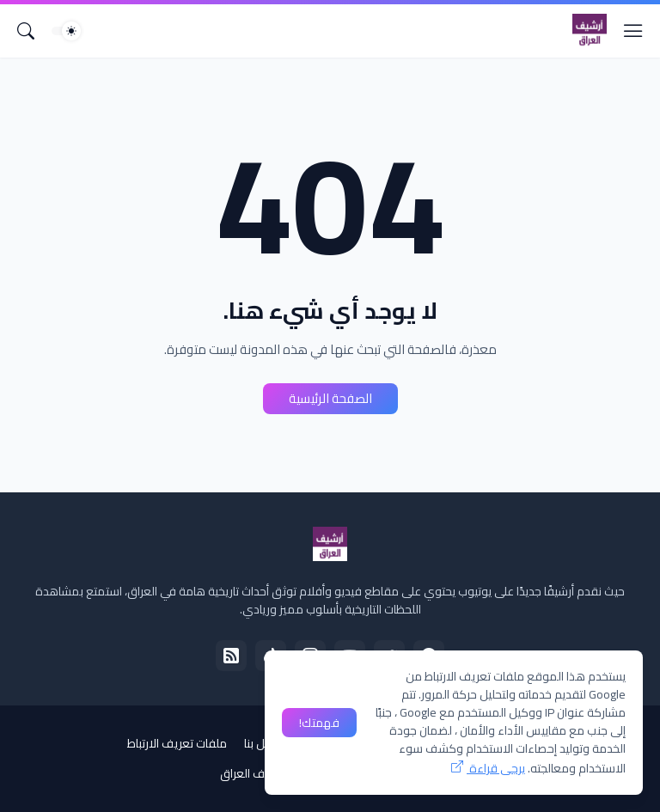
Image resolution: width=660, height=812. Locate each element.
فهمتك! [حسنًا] (319, 723)
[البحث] (26, 31)
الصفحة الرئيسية (330, 398)
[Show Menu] (633, 31)
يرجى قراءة (496, 768)
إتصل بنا (263, 743)
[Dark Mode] (66, 31)
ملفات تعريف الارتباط (177, 743)
